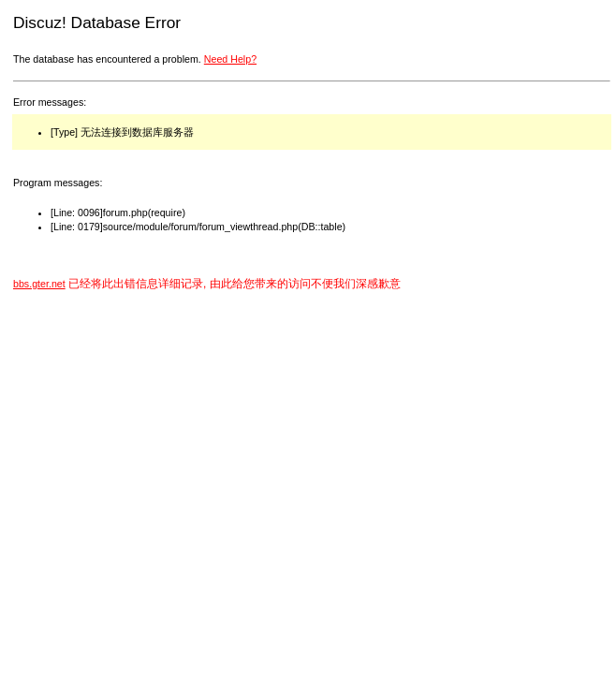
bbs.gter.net (39, 284)
